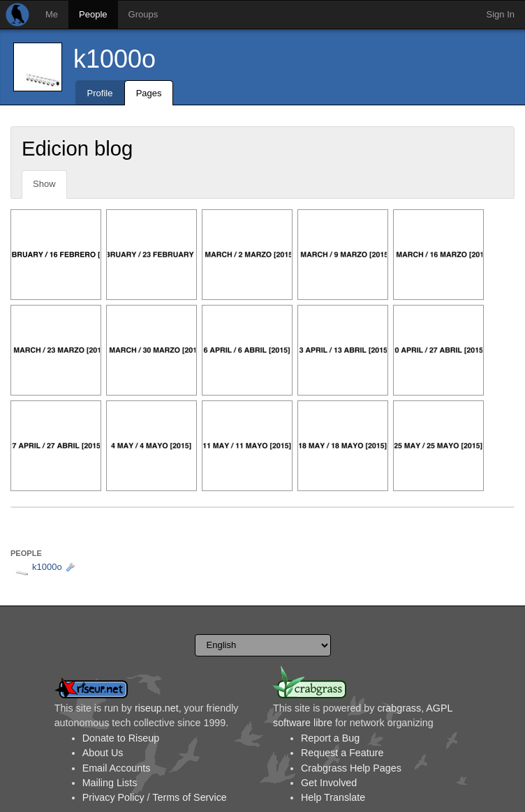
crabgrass (399, 708)
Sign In (501, 14)
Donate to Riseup (121, 738)
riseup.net (157, 708)
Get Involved (329, 783)
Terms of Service (189, 797)
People (93, 14)
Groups (143, 14)
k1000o (114, 59)
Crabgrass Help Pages (351, 768)
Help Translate (333, 797)
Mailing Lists (110, 783)
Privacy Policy (113, 797)
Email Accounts (117, 768)
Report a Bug (330, 738)
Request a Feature (342, 753)
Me (52, 14)
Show (44, 184)
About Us (103, 753)
